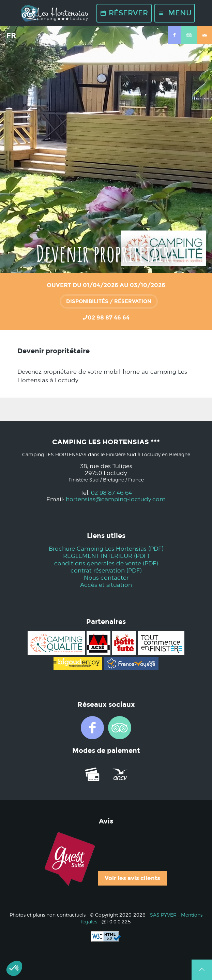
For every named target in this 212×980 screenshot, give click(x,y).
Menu (175, 13)
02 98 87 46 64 (111, 493)
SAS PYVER (163, 915)
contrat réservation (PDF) (106, 571)
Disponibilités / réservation (109, 301)
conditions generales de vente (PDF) (106, 563)
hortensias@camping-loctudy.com (116, 499)
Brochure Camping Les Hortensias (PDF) (106, 549)
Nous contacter (106, 578)
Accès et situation (106, 585)
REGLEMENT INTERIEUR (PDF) (106, 556)
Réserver (124, 13)
